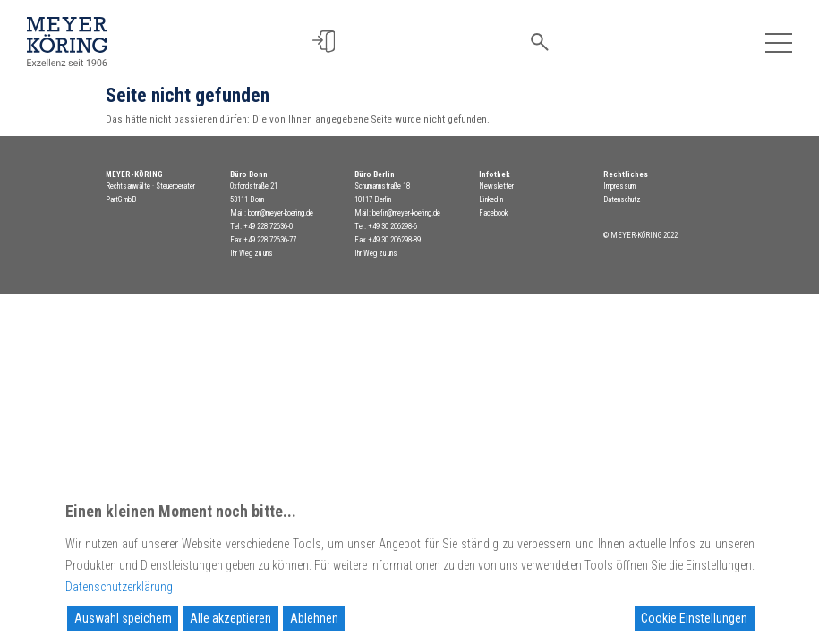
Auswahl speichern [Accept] (123, 618)
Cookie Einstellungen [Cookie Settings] (694, 618)
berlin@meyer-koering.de (406, 213)
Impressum (619, 186)
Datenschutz (622, 199)
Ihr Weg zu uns (252, 253)
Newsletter (496, 186)
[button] (324, 42)
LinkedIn (491, 199)
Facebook (493, 213)
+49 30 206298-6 (392, 226)
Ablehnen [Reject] (314, 618)
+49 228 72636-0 (268, 226)
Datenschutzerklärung (119, 587)
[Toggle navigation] (778, 42)
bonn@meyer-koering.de (281, 213)
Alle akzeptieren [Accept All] (230, 618)
